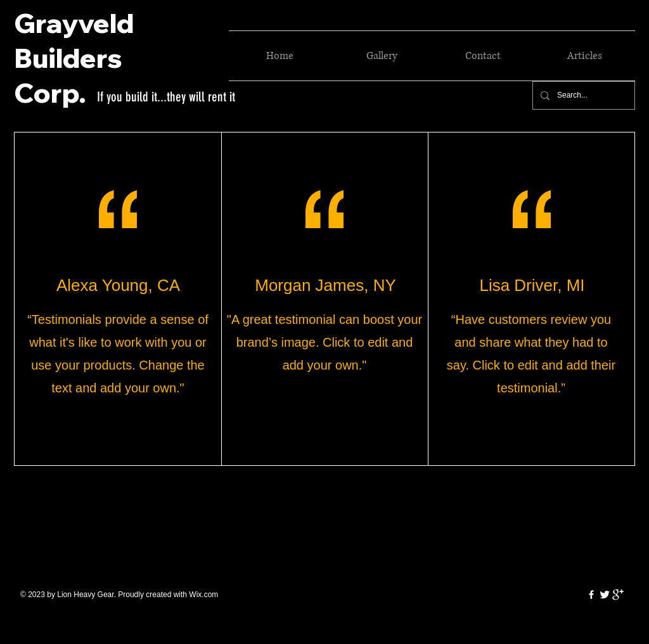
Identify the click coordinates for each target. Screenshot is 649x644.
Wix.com (203, 595)
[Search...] (582, 95)
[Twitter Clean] (605, 595)
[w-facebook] (591, 595)
